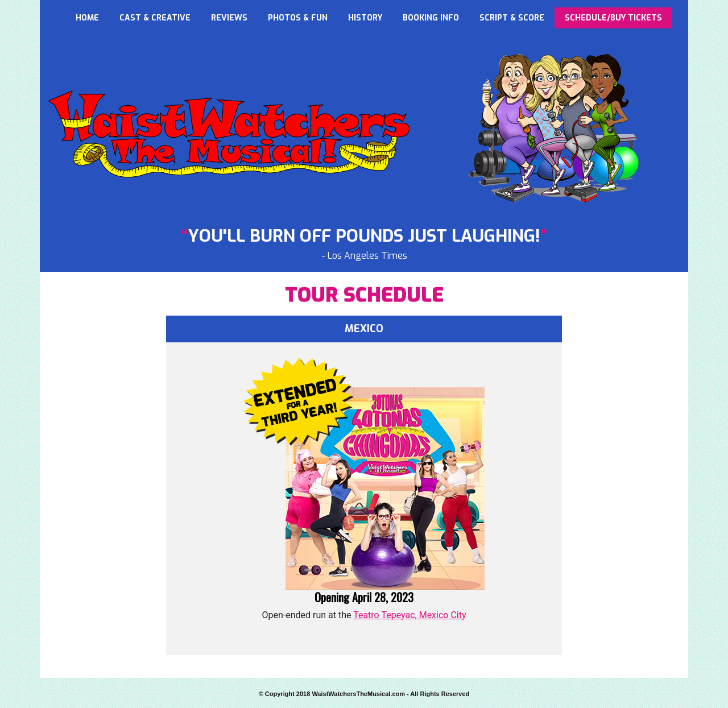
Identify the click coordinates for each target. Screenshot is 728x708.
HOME (87, 18)
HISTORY (365, 18)
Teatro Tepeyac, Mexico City (409, 615)
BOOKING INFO (431, 18)
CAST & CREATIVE (155, 18)
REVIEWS (229, 18)
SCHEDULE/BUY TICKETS (613, 18)
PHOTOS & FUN (298, 18)
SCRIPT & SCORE (512, 18)
